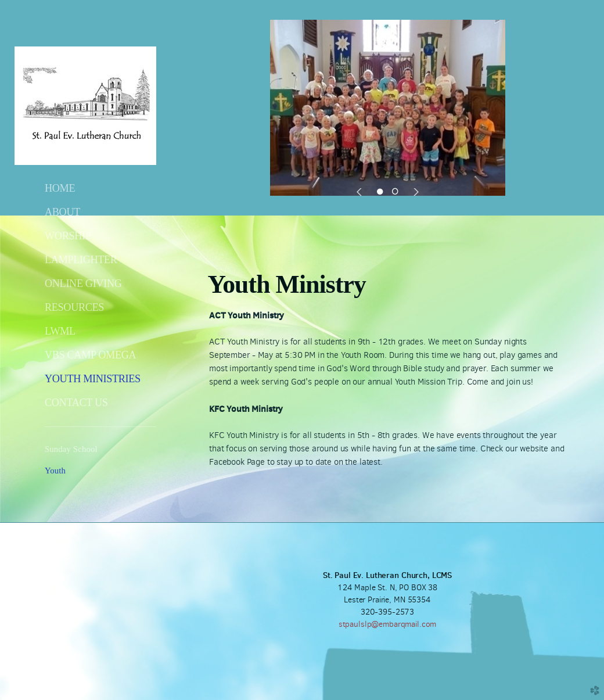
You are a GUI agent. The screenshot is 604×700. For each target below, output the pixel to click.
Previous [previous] (361, 192)
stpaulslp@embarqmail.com (388, 624)
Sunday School (71, 449)
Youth (55, 471)
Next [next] (414, 192)
